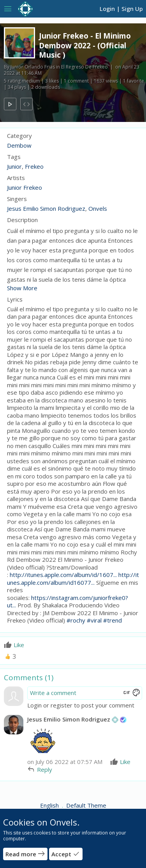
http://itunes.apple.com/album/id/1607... (63, 575)
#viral (94, 620)
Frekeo (34, 166)
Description (22, 220)
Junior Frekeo (25, 187)
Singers (17, 199)
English (50, 805)
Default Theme (86, 805)
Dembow (19, 145)
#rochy (76, 620)
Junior (14, 166)
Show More (22, 288)
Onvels (98, 208)
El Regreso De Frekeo (84, 67)
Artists (16, 178)
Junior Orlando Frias (33, 67)
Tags (14, 157)
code (26, 104)
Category (19, 136)
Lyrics (15, 299)
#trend (113, 620)
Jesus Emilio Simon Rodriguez (46, 208)
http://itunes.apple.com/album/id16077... (73, 579)
